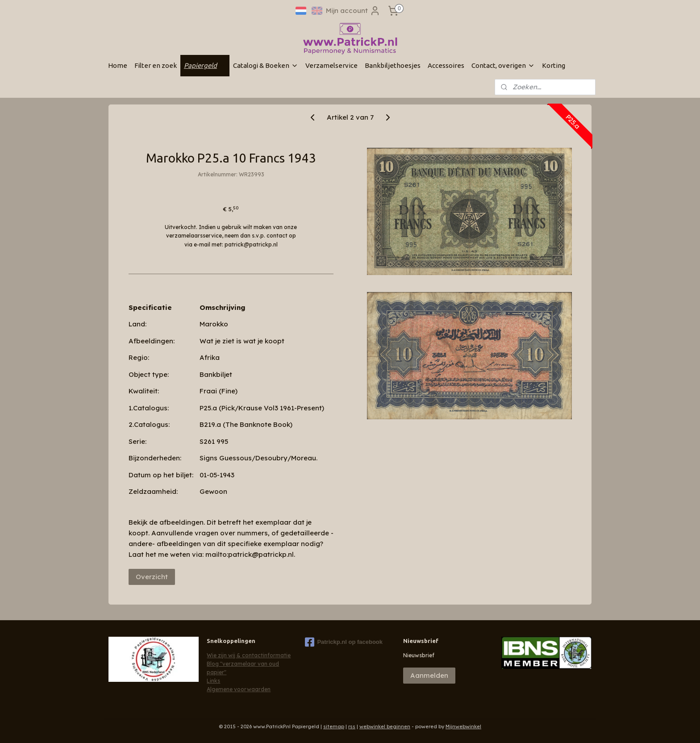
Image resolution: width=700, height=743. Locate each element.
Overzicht (152, 577)
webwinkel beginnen (385, 726)
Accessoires (446, 65)
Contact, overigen (503, 65)
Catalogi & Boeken (266, 65)
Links (213, 681)
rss (352, 726)
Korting (554, 65)
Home (118, 65)
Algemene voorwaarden (239, 689)
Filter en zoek (156, 65)
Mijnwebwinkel (463, 726)
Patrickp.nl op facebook (344, 642)
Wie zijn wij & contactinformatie (249, 655)
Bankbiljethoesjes (393, 65)
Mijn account (353, 11)
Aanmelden (429, 675)
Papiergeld (205, 65)
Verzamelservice (331, 65)
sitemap (334, 726)
